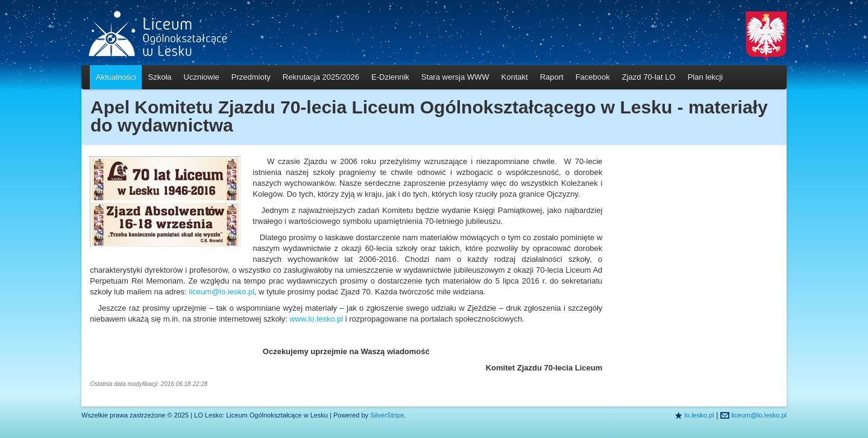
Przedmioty (251, 77)
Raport (552, 77)
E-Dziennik (390, 77)
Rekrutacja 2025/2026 (321, 77)
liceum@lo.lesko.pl (222, 292)
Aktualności (116, 77)
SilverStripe (387, 415)
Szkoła (159, 77)
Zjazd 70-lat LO (649, 77)
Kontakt (515, 77)
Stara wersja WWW (455, 77)
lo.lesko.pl (700, 415)
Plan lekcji (706, 77)
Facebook (593, 77)
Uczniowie (202, 77)
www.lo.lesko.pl (317, 319)
